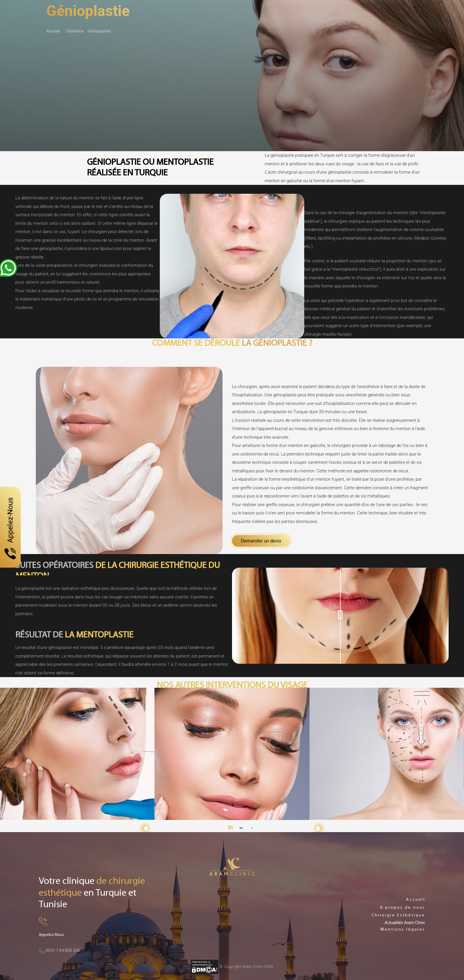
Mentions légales (403, 930)
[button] (145, 828)
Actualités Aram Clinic (405, 923)
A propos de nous (403, 908)
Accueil (53, 31)
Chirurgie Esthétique (398, 915)
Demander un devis (261, 541)
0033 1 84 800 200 (59, 951)
